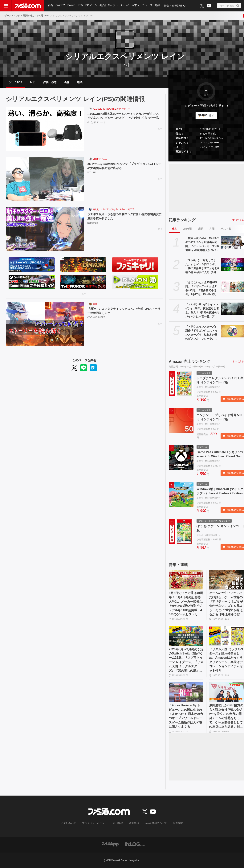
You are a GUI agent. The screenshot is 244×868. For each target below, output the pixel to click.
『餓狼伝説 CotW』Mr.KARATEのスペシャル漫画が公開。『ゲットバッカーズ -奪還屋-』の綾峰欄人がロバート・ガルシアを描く (202, 244)
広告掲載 (175, 823)
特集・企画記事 (174, 6)
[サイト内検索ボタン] (229, 6)
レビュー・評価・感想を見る (205, 106)
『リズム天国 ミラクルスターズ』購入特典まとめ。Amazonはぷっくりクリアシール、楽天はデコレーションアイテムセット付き (226, 660)
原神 (95, 304)
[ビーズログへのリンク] (135, 844)
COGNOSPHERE (96, 318)
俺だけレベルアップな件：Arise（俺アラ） (115, 209)
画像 (67, 82)
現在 (174, 229)
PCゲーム (92, 6)
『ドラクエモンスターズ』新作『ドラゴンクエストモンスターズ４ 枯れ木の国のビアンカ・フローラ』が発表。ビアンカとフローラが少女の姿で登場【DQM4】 (202, 333)
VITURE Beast (100, 159)
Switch (72, 6)
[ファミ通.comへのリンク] (28, 6)
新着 (50, 6)
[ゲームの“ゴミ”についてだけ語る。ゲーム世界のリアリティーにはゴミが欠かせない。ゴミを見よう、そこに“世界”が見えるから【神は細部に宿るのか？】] (226, 580)
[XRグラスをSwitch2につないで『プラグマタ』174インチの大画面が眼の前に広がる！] (45, 179)
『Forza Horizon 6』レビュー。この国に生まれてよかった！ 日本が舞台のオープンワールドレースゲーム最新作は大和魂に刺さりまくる (186, 716)
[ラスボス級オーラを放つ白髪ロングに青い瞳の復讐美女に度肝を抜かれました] (45, 229)
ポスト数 (226, 229)
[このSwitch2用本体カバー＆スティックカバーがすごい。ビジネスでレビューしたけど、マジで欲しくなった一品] (45, 129)
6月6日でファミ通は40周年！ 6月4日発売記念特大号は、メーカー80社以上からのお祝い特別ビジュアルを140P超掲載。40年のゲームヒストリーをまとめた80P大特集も (186, 604)
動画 (159, 6)
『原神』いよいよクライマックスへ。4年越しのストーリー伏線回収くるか (125, 311)
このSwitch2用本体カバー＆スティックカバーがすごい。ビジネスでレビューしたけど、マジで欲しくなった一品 (124, 118)
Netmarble (93, 223)
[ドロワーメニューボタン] (6, 6)
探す (212, 116)
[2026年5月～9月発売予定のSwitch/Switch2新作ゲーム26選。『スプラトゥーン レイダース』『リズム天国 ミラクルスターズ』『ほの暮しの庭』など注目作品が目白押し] (186, 636)
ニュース (148, 6)
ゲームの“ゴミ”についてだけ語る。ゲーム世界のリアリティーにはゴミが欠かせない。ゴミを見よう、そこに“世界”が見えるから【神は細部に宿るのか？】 (226, 604)
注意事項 (133, 823)
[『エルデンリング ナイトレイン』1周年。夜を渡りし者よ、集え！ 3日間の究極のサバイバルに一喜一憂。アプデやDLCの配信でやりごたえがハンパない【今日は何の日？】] (233, 309)
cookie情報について (154, 823)
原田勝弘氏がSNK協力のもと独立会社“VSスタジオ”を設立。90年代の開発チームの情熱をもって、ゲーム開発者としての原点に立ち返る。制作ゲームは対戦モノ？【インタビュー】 (226, 716)
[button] (206, 157)
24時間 (187, 229)
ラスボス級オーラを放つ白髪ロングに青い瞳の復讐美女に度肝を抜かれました (124, 216)
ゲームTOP (16, 82)
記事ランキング (182, 220)
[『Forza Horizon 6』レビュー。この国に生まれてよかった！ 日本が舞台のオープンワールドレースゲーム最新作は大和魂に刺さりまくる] (186, 692)
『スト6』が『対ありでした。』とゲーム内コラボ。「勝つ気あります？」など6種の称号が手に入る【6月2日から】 (202, 267)
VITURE (91, 173)
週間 (200, 229)
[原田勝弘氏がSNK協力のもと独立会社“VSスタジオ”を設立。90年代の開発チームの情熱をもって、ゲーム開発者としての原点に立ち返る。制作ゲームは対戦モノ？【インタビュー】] (226, 692)
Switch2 (60, 6)
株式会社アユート (96, 127)
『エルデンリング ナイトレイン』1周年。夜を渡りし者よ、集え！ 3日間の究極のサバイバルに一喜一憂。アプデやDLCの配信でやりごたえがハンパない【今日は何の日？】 (202, 311)
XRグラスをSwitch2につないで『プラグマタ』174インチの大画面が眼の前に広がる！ (124, 166)
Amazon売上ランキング (189, 361)
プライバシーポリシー (96, 823)
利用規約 (118, 823)
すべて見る (238, 220)
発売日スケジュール (112, 6)
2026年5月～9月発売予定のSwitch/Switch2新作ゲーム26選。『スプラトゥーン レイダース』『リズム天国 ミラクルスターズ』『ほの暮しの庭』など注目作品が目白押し (186, 660)
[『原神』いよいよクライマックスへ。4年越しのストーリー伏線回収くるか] (45, 324)
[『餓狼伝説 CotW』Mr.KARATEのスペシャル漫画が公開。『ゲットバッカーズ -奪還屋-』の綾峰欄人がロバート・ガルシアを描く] (233, 242)
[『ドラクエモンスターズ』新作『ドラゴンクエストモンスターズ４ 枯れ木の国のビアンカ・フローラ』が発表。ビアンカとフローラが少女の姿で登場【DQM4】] (233, 331)
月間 (212, 229)
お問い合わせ (71, 823)
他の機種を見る (213, 138)
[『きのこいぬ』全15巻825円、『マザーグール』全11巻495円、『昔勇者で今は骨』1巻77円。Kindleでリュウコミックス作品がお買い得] (233, 287)
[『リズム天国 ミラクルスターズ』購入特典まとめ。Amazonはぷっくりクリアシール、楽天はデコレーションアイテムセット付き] (226, 636)
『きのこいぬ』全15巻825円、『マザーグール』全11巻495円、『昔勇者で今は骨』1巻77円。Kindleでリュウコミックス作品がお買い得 (202, 289)
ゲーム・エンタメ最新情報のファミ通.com (26, 16)
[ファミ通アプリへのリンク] (110, 844)
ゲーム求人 (134, 6)
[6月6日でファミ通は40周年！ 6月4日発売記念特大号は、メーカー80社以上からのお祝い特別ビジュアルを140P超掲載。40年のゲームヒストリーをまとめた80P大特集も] (186, 580)
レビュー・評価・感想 (43, 82)
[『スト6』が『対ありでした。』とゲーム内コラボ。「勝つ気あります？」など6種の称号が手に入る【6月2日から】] (233, 265)
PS (202, 138)
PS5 (81, 6)
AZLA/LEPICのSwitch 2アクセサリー (111, 109)
